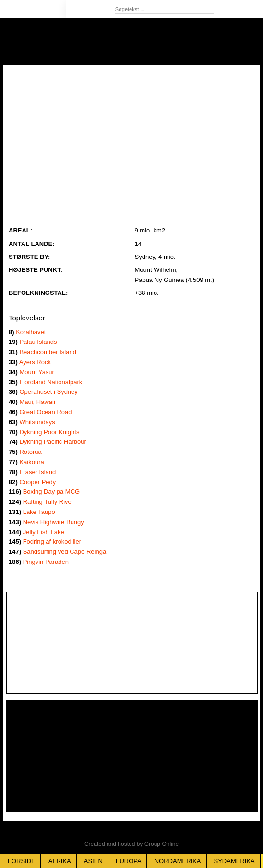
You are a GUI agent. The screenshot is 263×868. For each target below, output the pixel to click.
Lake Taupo (39, 512)
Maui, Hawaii (37, 402)
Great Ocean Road (45, 412)
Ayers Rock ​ (35, 362)
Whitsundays (37, 422)
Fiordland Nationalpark (51, 382)
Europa (129, 861)
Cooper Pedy (37, 482)
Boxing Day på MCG (52, 492)
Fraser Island (37, 472)
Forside (22, 861)
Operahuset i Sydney (48, 392)
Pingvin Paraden (46, 562)
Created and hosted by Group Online (131, 844)
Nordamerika (178, 861)
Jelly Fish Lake (44, 532)
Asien (93, 861)
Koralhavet (31, 332)
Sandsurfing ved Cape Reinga (65, 552)
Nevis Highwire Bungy (54, 522)
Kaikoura (31, 462)
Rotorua (30, 452)
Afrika (60, 861)
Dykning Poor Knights (49, 432)
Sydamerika (234, 861)
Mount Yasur (37, 372)
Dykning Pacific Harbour (53, 442)
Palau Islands (38, 342)
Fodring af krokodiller (52, 542)
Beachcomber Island (48, 352)
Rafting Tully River (48, 502)
